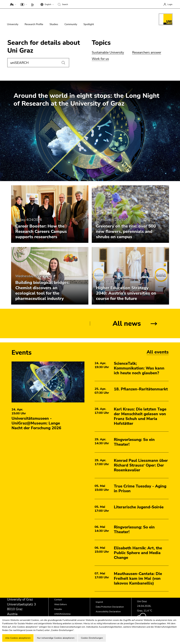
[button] (12, 4)
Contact (58, 600)
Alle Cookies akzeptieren (18, 638)
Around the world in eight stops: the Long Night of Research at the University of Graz (86, 100)
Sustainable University (108, 53)
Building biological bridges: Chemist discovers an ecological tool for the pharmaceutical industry (43, 291)
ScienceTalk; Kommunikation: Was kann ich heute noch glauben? (139, 368)
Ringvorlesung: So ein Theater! (134, 442)
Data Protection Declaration (110, 607)
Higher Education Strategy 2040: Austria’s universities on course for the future (126, 293)
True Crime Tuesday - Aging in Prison (140, 489)
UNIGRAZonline (62, 614)
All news (127, 323)
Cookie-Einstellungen (92, 638)
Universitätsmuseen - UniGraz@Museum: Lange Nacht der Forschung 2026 (36, 423)
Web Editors (61, 604)
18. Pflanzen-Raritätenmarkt (141, 389)
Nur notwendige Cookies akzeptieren (56, 638)
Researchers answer (147, 53)
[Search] (63, 63)
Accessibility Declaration (108, 612)
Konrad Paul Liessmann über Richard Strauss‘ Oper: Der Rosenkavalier (141, 465)
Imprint (99, 602)
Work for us (100, 59)
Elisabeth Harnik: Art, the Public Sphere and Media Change (138, 553)
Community (71, 24)
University (13, 24)
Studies (54, 24)
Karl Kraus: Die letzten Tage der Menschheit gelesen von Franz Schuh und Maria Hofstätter (140, 416)
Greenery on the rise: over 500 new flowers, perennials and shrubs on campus (126, 232)
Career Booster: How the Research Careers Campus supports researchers (41, 232)
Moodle (58, 609)
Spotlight (89, 24)
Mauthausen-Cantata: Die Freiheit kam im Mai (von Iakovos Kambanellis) (138, 578)
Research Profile (34, 24)
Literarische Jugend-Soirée (139, 507)
